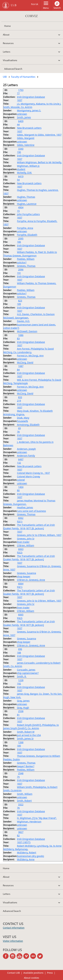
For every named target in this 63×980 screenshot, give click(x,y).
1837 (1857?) (24, 842)
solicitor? (22, 262)
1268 (21, 742)
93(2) (20, 618)
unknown (22, 114)
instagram (13, 956)
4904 (21, 207)
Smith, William (25, 794)
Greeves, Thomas (26, 266)
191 (19, 273)
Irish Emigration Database (31, 97)
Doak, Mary (23, 418)
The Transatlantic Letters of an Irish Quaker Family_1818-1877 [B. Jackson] (29, 527)
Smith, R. (22, 676)
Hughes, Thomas (26, 197)
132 (19, 463)
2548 (21, 773)
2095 (21, 239)
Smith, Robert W (26, 732)
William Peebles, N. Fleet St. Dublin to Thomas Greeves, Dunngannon (30, 254)
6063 (21, 549)
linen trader (23, 542)
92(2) (20, 552)
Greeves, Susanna (26, 573)
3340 (21, 149)
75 (18, 777)
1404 (21, 487)
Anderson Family (26, 456)
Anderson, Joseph (26, 449)
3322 (21, 804)
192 (19, 684)
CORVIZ (32, 16)
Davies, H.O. (23, 321)
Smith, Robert (24, 801)
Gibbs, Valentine (26, 145)
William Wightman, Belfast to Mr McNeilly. (39, 162)
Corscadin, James (26, 670)
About (6, 34)
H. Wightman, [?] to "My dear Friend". (37, 818)
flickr (34, 956)
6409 (21, 121)
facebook (6, 956)
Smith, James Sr (25, 738)
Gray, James (23, 701)
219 (19, 401)
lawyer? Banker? (26, 766)
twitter (41, 956)
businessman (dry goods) (30, 856)
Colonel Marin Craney (28, 476)
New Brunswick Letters (29, 128)
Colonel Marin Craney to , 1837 (33, 473)
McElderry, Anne (26, 859)
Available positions (33, 973)
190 (19, 152)
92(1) (20, 521)
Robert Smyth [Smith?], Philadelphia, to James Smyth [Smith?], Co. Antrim (31, 727)
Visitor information (13, 941)
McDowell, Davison (27, 331)
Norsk (35, 4)
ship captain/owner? (28, 673)
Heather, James (25, 507)
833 (20, 397)
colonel (21, 480)
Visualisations (10, 60)
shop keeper (24, 576)
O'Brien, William (26, 545)
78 (18, 432)
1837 (20, 100)
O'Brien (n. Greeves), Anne (31, 580)
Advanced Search (13, 69)
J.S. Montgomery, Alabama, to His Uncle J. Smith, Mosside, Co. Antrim (32, 105)
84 (18, 370)
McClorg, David (25, 362)
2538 (21, 711)
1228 (21, 680)
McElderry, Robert (27, 852)
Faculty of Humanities (23, 77)
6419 (21, 176)
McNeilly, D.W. (24, 173)
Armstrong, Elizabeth (28, 425)
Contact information (14, 928)
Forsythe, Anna (25, 228)
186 (19, 242)
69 (19, 428)
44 (18, 124)
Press (50, 973)
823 (20, 301)
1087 (21, 366)
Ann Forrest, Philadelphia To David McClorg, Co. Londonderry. (29, 350)
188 (19, 653)
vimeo (27, 956)
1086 (21, 335)
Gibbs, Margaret (26, 138)
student (21, 169)
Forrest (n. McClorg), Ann (30, 356)
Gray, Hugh (23, 707)
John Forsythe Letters (28, 214)
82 (18, 835)
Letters (7, 52)
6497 (21, 459)
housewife (22, 421)
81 (18, 715)
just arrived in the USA (29, 735)
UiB (5, 77)
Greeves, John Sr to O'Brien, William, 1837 (39, 535)
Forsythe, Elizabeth (27, 235)
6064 (21, 584)
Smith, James (24, 117)
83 (18, 338)
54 (18, 180)
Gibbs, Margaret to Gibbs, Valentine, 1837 (39, 135)
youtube (20, 956)
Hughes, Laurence (27, 204)
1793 (21, 90)
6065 (21, 615)
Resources (8, 43)
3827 (21, 832)
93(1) (20, 587)
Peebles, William (26, 259)
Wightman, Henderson (29, 822)
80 (18, 490)
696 (20, 649)
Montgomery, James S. (29, 110)
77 (18, 93)
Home (7, 26)
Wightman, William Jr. (28, 166)
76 (18, 808)
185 (19, 746)
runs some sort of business (31, 511)
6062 (21, 518)
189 (19, 304)
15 (18, 211)
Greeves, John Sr (26, 539)
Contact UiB (14, 973)
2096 (21, 269)
